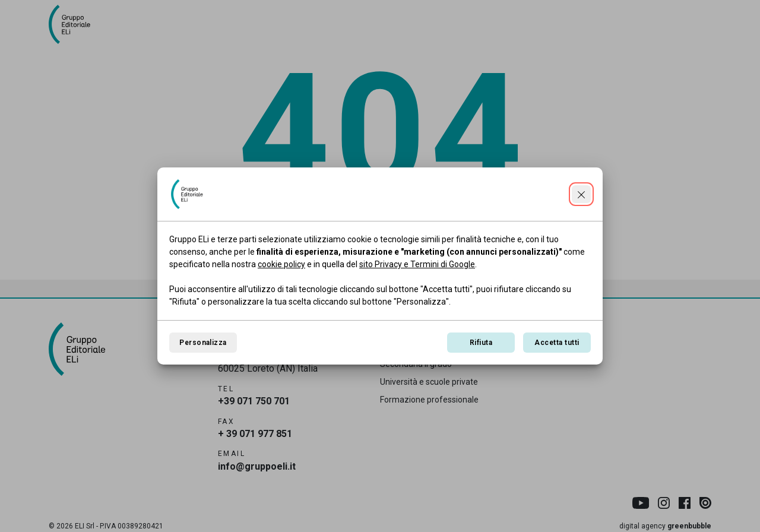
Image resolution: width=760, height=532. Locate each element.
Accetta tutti (557, 343)
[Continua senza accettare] (581, 194)
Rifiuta (481, 343)
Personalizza (203, 343)
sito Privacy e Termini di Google (417, 264)
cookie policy (281, 264)
